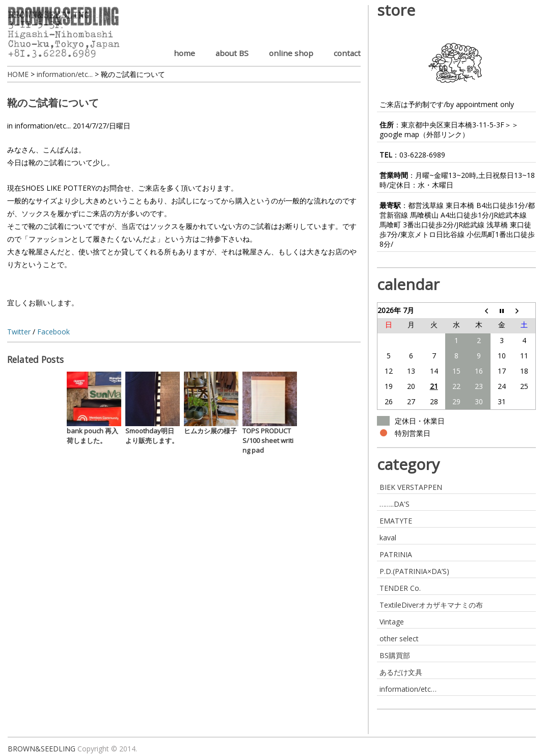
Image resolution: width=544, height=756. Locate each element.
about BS (232, 53)
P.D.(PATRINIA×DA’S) (414, 571)
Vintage (392, 622)
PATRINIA (396, 554)
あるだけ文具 (401, 672)
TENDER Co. (400, 588)
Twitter (19, 332)
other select (399, 638)
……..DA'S (395, 504)
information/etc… (408, 689)
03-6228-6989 (422, 155)
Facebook (53, 332)
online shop (291, 53)
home (184, 53)
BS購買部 (395, 655)
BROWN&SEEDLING (42, 749)
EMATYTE (396, 521)
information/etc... (43, 126)
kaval (388, 538)
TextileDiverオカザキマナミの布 (431, 605)
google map (399, 134)
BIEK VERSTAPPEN (411, 487)
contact (347, 53)
